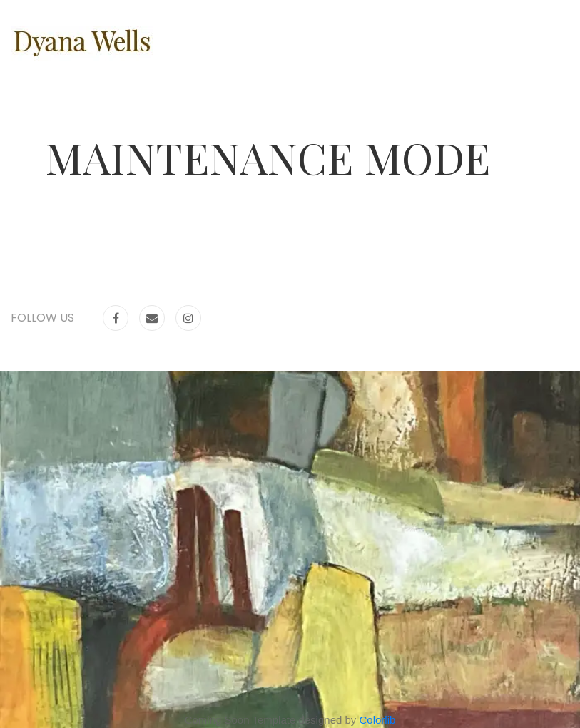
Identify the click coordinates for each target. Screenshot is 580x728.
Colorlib (378, 720)
